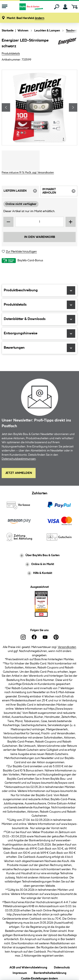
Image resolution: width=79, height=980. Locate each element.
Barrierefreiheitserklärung (50, 972)
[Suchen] (57, 7)
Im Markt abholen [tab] (60, 192)
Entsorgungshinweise (39, 333)
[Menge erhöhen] (71, 222)
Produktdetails (11, 54)
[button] (25, 18)
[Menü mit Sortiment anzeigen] (5, 7)
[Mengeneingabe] (39, 222)
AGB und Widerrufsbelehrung (28, 967)
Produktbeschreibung (39, 290)
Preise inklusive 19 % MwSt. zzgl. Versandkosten (28, 173)
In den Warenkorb (40, 237)
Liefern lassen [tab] (21, 192)
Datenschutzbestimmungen (19, 459)
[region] (39, 108)
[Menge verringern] (8, 222)
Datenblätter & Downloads (39, 319)
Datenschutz (62, 967)
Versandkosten (67, 647)
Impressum (20, 972)
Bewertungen (39, 348)
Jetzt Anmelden (19, 473)
